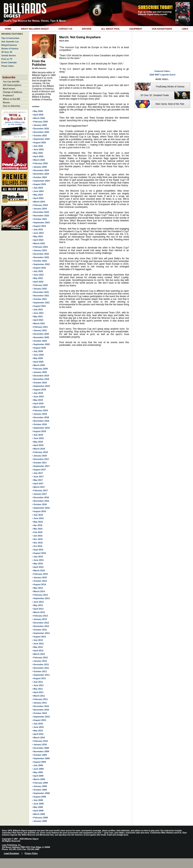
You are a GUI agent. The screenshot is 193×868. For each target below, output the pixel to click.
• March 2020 (39, 365)
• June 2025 (38, 149)
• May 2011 (37, 689)
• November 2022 (41, 257)
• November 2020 (41, 337)
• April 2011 (38, 692)
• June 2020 (38, 355)
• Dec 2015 (37, 539)
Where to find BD (11, 99)
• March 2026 (39, 118)
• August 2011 (39, 678)
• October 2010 (39, 713)
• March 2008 (39, 814)
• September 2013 (41, 598)
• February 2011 (40, 699)
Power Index (8, 66)
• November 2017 (41, 459)
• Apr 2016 (37, 525)
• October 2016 (39, 504)
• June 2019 (38, 396)
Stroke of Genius (10, 49)
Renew (6, 102)
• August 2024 (39, 184)
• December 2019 (41, 376)
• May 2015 (37, 564)
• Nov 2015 (37, 543)
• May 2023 (37, 236)
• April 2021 (38, 320)
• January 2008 (39, 821)
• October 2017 (39, 463)
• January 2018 (39, 456)
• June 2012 (38, 644)
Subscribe (9, 77)
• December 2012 (41, 623)
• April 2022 (38, 282)
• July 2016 (37, 515)
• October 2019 (39, 383)
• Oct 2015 (37, 546)
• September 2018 (41, 428)
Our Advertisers (162, 29)
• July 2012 (37, 640)
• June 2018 (38, 438)
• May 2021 (37, 316)
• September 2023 (41, 223)
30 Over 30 (7, 52)
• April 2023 (38, 240)
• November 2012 (41, 626)
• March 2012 (39, 654)
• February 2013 (40, 616)
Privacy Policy (31, 853)
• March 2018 (39, 449)
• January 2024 (39, 209)
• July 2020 (37, 351)
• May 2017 (37, 480)
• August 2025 (39, 142)
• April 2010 (38, 734)
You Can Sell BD (11, 82)
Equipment (136, 29)
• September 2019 (41, 386)
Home (8, 29)
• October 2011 (39, 671)
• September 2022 (41, 264)
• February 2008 (40, 818)
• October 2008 (39, 790)
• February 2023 (40, 247)
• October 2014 (39, 581)
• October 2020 (39, 341)
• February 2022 (40, 285)
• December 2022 (41, 254)
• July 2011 (37, 682)
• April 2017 (38, 483)
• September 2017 (41, 466)
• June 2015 (38, 560)
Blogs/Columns (9, 45)
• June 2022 (38, 275)
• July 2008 (37, 800)
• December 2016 (41, 497)
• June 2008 (38, 804)
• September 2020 (41, 344)
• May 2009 (37, 772)
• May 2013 (37, 605)
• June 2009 (38, 769)
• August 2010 (39, 720)
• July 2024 (37, 188)
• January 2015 (39, 577)
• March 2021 (39, 323)
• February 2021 (40, 327)
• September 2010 (41, 717)
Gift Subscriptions (12, 85)
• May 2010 (37, 731)
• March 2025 (39, 160)
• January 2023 (39, 250)
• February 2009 (40, 783)
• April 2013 (38, 609)
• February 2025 (40, 163)
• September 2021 (41, 303)
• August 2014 (39, 584)
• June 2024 (38, 191)
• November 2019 (41, 379)
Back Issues (9, 89)
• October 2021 (39, 299)
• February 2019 (40, 410)
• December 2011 (41, 664)
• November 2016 (41, 501)
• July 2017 (37, 473)
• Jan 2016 (37, 536)
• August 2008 (39, 797)
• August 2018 (39, 431)
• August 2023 (39, 226)
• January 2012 (39, 661)
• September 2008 (41, 793)
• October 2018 (39, 424)
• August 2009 (39, 762)
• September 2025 (41, 139)
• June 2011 (38, 685)
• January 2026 (39, 125)
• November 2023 (41, 216)
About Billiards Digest (35, 29)
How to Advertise (11, 106)
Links (185, 29)
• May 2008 (37, 807)
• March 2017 (39, 487)
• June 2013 (38, 602)
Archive (87, 29)
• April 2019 (38, 403)
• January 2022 (39, 289)
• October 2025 (39, 136)
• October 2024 (39, 177)
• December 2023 (41, 212)
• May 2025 (37, 153)
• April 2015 (38, 567)
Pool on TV (7, 59)
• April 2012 (38, 651)
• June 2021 (38, 313)
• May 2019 (37, 400)
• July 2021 (37, 310)
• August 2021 (39, 306)
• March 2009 (39, 779)
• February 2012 (40, 657)
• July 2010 (37, 724)
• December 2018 (41, 417)
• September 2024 (41, 181)
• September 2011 (41, 675)
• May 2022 (37, 278)
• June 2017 (38, 477)
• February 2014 (40, 595)
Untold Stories (9, 55)
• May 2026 (37, 111)
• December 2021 (41, 292)
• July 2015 (37, 557)
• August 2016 (39, 511)
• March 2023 (39, 243)
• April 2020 (38, 362)
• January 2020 (39, 372)
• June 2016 (38, 518)
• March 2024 (39, 202)
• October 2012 (39, 630)
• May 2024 (37, 195)
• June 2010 (38, 727)
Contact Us (65, 29)
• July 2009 (37, 765)
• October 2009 (39, 755)
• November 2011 (41, 668)
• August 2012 (39, 637)
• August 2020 (39, 348)
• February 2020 (40, 369)
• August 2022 (39, 268)
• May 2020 (37, 358)
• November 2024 (41, 174)
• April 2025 (38, 156)
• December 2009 (41, 748)
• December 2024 (41, 170)
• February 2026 (40, 122)
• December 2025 (41, 129)
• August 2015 (39, 553)
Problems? (8, 95)
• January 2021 (39, 330)
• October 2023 (39, 219)
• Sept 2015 (38, 550)
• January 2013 (39, 619)
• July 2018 (37, 435)
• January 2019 (39, 414)
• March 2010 (39, 738)
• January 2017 (39, 494)
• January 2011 (39, 703)
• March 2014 (39, 591)
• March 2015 (39, 570)
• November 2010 (41, 710)
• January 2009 (39, 786)
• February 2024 (40, 205)
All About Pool (110, 29)
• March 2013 (39, 612)
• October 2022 (39, 261)
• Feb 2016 (37, 532)
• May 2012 (37, 647)
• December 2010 (41, 706)
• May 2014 (37, 588)
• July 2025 (37, 146)
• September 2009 (41, 758)
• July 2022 (37, 271)
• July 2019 (37, 393)
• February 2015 (40, 574)
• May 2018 (37, 442)
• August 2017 (39, 470)
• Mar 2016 (37, 529)
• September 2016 (41, 508)
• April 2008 (38, 811)
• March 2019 (39, 407)
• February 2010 (40, 741)
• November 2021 (41, 296)
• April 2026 (38, 115)
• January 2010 (39, 744)
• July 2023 (37, 229)
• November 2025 (41, 132)
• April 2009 (38, 776)
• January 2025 (39, 167)
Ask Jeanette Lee (10, 42)
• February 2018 (40, 452)
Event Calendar (9, 62)
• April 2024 (38, 198)
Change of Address (13, 92)
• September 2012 (41, 633)
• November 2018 (41, 421)
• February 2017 (40, 490)
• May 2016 (37, 522)
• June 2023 (38, 233)
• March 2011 (39, 696)
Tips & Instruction (10, 38)
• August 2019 (39, 390)
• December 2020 (41, 334)
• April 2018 (38, 445)
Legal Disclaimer (11, 853)
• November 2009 (41, 751)
